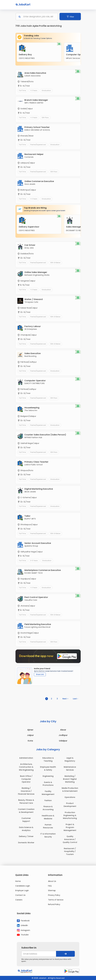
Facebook (23, 921)
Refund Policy (54, 904)
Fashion (48, 800)
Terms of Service (56, 900)
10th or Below (55, 263)
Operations (70, 797)
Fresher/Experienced (38, 145)
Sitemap (52, 890)
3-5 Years (34, 561)
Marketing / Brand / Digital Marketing (70, 779)
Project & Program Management (70, 827)
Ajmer (30, 730)
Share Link (40, 674)
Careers (19, 900)
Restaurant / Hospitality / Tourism (70, 851)
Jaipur (30, 735)
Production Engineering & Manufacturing (70, 815)
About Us (52, 881)
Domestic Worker (26, 843)
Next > (65, 699)
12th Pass (45, 118)
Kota (30, 741)
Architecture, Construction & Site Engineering (26, 767)
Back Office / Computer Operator (26, 779)
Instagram (23, 930)
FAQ (50, 886)
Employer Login (22, 890)
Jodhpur (63, 735)
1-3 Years (34, 90)
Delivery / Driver (26, 836)
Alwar (63, 730)
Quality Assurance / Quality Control (70, 839)
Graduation (46, 90)
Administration (26, 758)
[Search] (39, 17)
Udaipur (63, 741)
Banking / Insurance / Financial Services (26, 791)
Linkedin (22, 926)
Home (18, 881)
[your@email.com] (39, 954)
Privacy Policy (54, 895)
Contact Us (20, 895)
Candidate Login (23, 886)
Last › (75, 699)
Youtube (23, 935)
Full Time (22, 90)
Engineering (48, 776)
